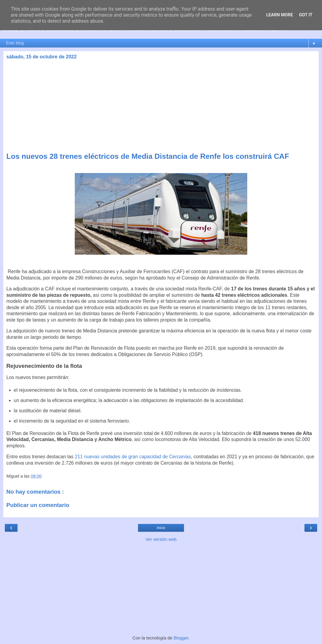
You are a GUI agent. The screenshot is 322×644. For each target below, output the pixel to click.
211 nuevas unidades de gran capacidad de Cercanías (133, 457)
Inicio (161, 528)
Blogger (181, 638)
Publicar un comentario (38, 505)
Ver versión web (161, 539)
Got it (306, 15)
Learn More (280, 15)
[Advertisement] (161, 107)
